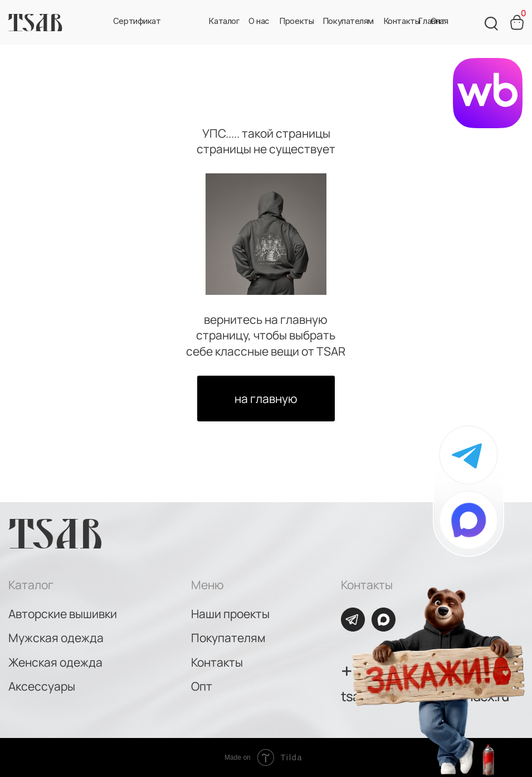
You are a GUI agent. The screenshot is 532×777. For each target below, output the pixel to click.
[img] (468, 520)
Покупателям (228, 638)
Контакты (217, 662)
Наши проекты (230, 614)
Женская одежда (55, 662)
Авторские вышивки (63, 614)
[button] (259, 22)
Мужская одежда (56, 638)
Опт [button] (202, 686)
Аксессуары (42, 686)
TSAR (35, 22)
